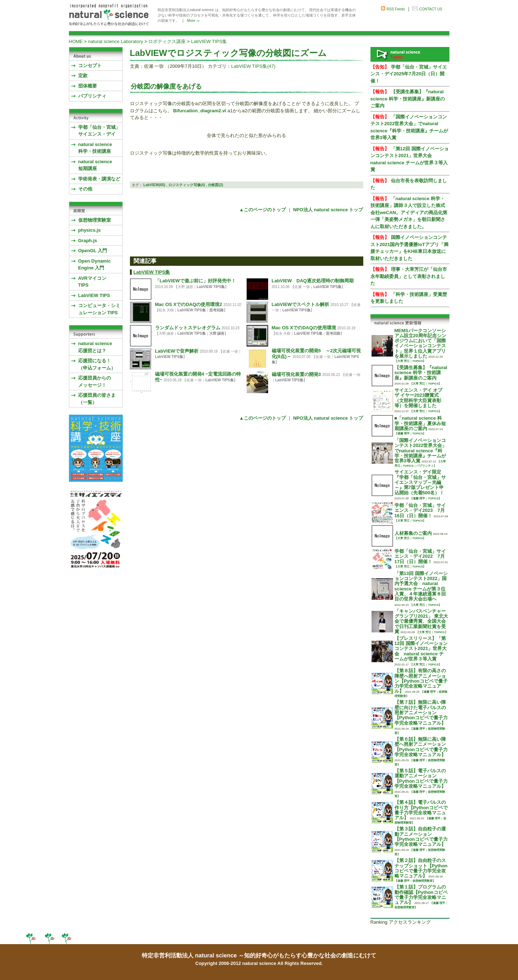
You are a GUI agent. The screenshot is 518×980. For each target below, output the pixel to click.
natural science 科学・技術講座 (95, 148)
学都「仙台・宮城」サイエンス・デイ (99, 131)
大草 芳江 (403, 361)
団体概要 (88, 86)
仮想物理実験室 (95, 220)
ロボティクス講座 (167, 41)
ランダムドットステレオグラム (188, 328)
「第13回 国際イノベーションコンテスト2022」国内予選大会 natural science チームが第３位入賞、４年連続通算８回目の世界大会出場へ (421, 586)
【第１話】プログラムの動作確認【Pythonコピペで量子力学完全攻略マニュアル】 (421, 895)
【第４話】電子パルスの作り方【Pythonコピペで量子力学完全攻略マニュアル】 (421, 810)
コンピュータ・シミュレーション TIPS (99, 309)
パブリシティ (92, 96)
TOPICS (418, 361)
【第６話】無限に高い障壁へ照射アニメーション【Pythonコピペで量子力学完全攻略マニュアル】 (421, 747)
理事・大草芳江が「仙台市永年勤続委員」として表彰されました (409, 276)
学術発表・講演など (99, 179)
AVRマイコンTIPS (92, 282)
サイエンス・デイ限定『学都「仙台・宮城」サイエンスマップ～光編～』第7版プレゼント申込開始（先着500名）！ (420, 482)
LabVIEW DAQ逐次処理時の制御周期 (313, 281)
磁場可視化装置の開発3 (296, 374)
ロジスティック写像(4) (187, 185)
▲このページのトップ (262, 210)
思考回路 (216, 310)
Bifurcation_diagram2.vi (200, 111)
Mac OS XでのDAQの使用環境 (304, 328)
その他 (85, 189)
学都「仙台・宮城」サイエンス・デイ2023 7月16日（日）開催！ (420, 510)
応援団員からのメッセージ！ (95, 381)
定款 (83, 76)
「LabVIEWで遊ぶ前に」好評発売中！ (195, 281)
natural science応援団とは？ (95, 347)
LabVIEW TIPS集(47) (253, 66)
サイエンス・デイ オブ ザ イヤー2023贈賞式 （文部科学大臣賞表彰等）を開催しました (419, 398)
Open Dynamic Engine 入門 (95, 265)
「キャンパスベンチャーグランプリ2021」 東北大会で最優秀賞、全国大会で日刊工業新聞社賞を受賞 (421, 621)
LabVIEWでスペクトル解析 (300, 304)
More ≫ (193, 21)
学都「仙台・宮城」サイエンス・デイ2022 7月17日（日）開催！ (420, 556)
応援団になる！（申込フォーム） (97, 364)
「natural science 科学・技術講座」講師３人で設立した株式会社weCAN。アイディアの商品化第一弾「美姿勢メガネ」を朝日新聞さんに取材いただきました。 (409, 213)
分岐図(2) (215, 185)
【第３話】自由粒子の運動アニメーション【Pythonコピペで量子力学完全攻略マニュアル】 (421, 837)
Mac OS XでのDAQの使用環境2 (189, 304)
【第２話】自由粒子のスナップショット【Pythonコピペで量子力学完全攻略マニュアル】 (421, 868)
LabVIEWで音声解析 (177, 351)
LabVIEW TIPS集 (209, 41)
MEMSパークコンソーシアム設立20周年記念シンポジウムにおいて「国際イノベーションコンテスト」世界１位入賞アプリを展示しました (420, 343)
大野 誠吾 (217, 333)
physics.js (90, 230)
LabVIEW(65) (154, 185)
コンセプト (90, 65)
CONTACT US (431, 9)
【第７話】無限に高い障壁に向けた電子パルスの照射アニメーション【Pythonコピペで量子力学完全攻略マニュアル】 (421, 712)
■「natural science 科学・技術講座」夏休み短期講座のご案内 (420, 423)
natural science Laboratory (115, 41)
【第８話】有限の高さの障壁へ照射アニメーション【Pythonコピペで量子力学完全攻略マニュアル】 (421, 681)
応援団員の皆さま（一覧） (97, 399)
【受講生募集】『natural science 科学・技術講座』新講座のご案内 (408, 99)
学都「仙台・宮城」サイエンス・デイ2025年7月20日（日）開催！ (409, 74)
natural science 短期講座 (95, 165)
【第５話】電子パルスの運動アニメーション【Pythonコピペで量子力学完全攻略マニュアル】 (421, 778)
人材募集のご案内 (413, 533)
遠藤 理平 (403, 434)
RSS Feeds (396, 9)
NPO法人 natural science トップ (328, 210)
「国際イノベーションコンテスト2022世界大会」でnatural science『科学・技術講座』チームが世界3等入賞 (421, 451)
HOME (76, 41)
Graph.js (88, 241)
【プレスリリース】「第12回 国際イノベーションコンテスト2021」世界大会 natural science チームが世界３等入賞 (421, 649)
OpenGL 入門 (93, 251)
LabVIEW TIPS (94, 295)
